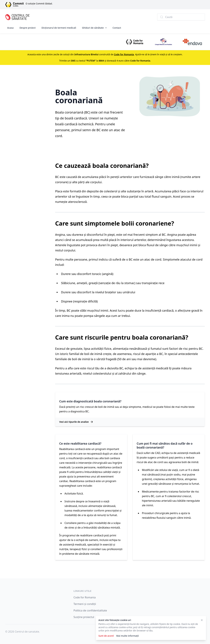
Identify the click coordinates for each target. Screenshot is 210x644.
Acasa (10, 28)
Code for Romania (85, 597)
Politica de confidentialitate (90, 610)
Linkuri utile (82, 591)
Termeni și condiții (85, 604)
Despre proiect (28, 28)
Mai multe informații (127, 636)
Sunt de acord (106, 636)
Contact (117, 28)
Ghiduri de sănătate (93, 28)
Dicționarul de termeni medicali (59, 28)
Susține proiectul (84, 617)
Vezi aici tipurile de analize (76, 422)
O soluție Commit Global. (39, 4)
